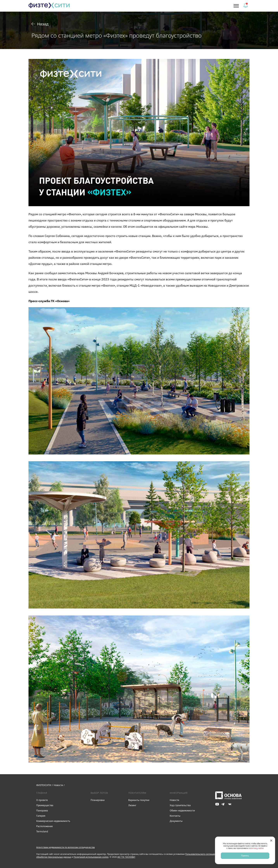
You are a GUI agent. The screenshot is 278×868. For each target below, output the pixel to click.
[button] (236, 6)
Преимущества (45, 805)
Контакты (175, 816)
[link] (49, 6)
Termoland (42, 831)
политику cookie (256, 848)
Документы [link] (176, 821)
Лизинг (132, 805)
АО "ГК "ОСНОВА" (126, 857)
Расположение (44, 826)
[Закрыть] (271, 840)
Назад (40, 24)
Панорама (42, 811)
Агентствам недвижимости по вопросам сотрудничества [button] (66, 847)
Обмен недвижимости (182, 811)
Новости (174, 800)
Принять (245, 856)
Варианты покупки (139, 800)
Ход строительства (180, 805)
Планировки (98, 800)
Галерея (41, 816)
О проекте (42, 800)
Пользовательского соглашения (202, 854)
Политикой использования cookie (91, 857)
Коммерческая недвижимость (53, 821)
